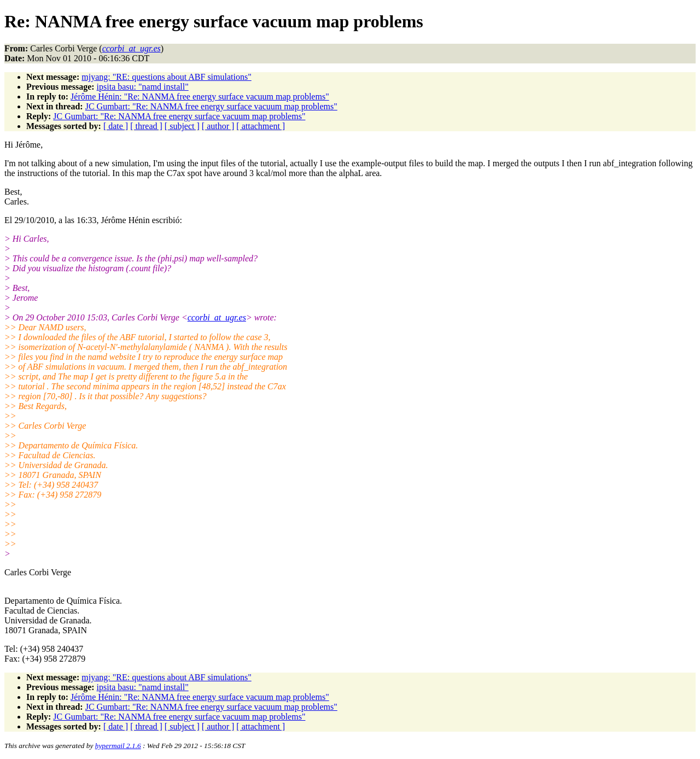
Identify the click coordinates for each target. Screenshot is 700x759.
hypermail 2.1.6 (118, 746)
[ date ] (116, 126)
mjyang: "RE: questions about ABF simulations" (166, 77)
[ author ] (218, 126)
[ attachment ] (261, 126)
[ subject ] (182, 126)
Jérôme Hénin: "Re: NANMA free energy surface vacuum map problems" (200, 97)
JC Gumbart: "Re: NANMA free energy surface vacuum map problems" (211, 106)
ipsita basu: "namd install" (143, 87)
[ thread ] (146, 126)
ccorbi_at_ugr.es (217, 317)
